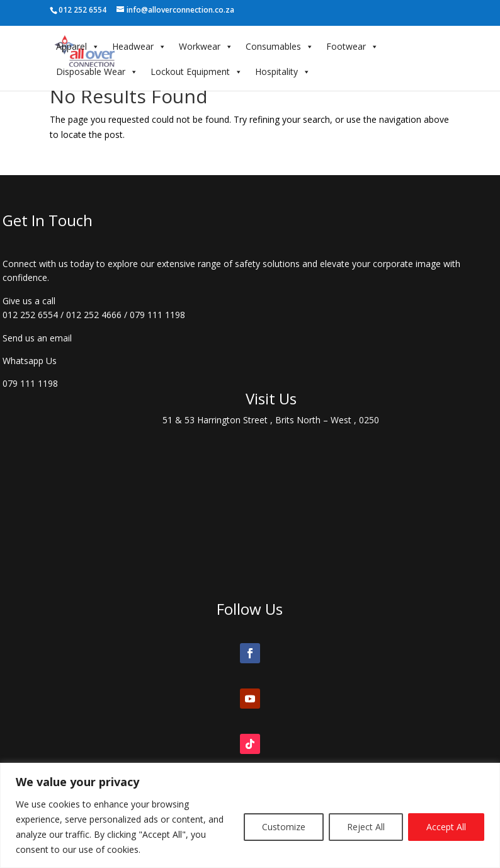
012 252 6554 (30, 315)
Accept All (446, 827)
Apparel (78, 47)
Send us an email (37, 338)
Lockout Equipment (196, 72)
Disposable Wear (97, 72)
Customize (284, 827)
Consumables (280, 47)
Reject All (366, 827)
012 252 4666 (94, 315)
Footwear (352, 47)
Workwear (206, 47)
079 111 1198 (157, 315)
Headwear (139, 47)
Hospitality (283, 72)
